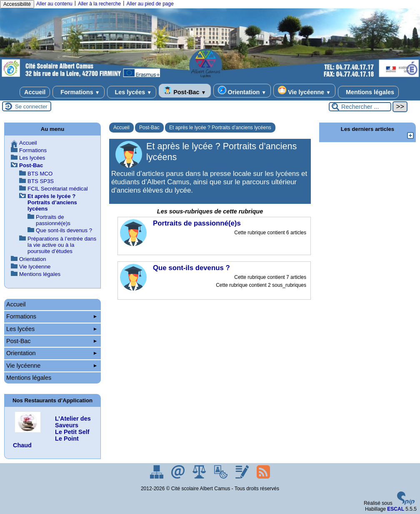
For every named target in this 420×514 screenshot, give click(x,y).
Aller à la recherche (99, 4)
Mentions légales (368, 92)
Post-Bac (185, 91)
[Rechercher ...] (360, 107)
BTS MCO (40, 174)
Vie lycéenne (304, 91)
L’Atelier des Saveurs (73, 422)
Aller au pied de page (150, 4)
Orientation (242, 91)
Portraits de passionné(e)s (53, 220)
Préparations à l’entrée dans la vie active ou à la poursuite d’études (62, 245)
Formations (78, 92)
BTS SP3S (41, 181)
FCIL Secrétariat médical (58, 189)
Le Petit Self (72, 432)
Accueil (35, 92)
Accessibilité (17, 4)
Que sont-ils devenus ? (64, 230)
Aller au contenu (54, 4)
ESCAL (396, 509)
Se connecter (31, 107)
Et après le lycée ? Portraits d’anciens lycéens (220, 128)
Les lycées (132, 92)
